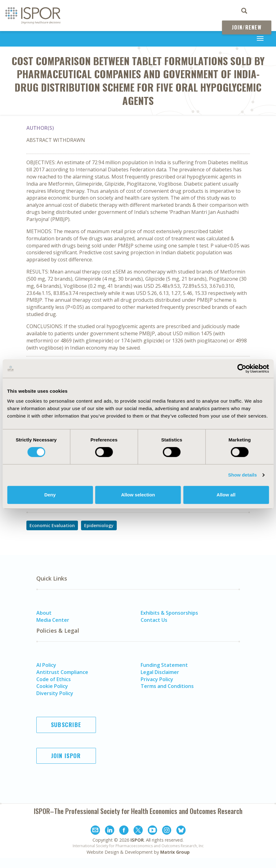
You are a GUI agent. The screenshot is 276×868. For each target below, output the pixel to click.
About (44, 613)
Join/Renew (247, 27)
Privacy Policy (157, 679)
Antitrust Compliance (62, 672)
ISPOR (137, 840)
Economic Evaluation (52, 525)
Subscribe (66, 725)
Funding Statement (164, 665)
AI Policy (46, 665)
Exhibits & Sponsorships (169, 613)
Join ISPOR (66, 756)
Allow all (226, 495)
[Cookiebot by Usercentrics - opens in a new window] (242, 368)
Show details (243, 475)
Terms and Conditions (167, 686)
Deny (50, 495)
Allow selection (138, 495)
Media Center (53, 620)
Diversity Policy (55, 693)
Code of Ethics (54, 679)
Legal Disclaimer (160, 672)
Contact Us (154, 620)
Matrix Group (175, 852)
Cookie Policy (52, 686)
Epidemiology (99, 525)
